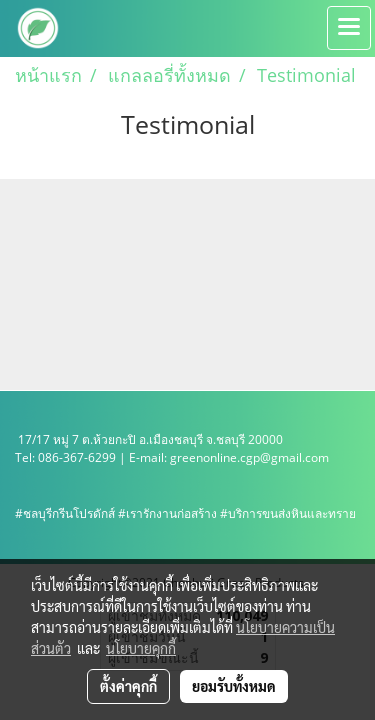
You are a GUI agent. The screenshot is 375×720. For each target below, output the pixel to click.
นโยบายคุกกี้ (141, 648)
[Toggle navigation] (349, 28)
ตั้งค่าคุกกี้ (128, 686)
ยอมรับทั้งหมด (234, 686)
